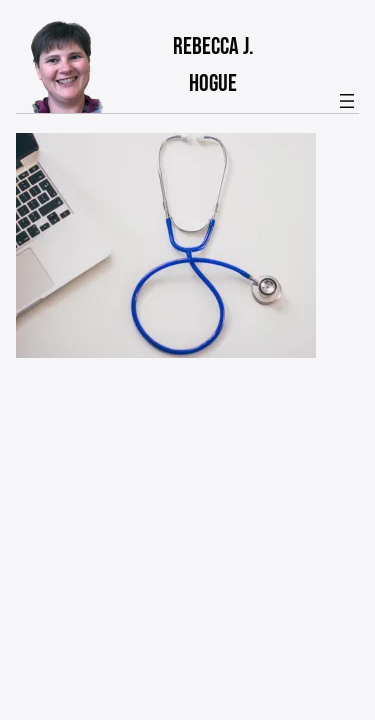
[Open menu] (347, 101)
